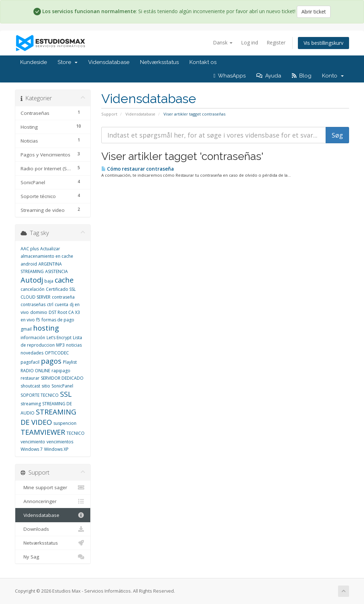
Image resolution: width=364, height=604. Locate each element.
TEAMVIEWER (43, 432)
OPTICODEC (57, 353)
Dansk (223, 42)
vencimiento (33, 442)
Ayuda (269, 76)
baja (49, 281)
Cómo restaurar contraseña (138, 169)
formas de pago (58, 320)
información (33, 338)
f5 (38, 320)
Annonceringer (53, 501)
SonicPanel (62, 386)
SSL (66, 394)
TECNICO (76, 433)
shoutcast (30, 386)
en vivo (28, 320)
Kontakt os (203, 62)
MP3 (60, 345)
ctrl (50, 304)
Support (109, 114)
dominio (39, 312)
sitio (46, 386)
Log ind (250, 42)
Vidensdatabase (109, 62)
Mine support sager (53, 487)
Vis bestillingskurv (323, 43)
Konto (333, 76)
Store (68, 62)
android (29, 264)
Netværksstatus (159, 62)
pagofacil (30, 362)
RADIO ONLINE (35, 371)
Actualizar (50, 249)
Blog (302, 76)
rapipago (61, 371)
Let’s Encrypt (59, 338)
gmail (26, 329)
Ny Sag (53, 557)
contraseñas (33, 304)
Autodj (32, 280)
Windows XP (56, 449)
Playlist (70, 362)
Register (276, 42)
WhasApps (230, 76)
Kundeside (34, 62)
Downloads (53, 529)
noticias (74, 345)
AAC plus (30, 249)
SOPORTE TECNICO (40, 395)
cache (64, 280)
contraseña (63, 297)
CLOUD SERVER (36, 297)
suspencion (65, 423)
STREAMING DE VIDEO (49, 417)
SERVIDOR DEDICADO (62, 378)
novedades (32, 353)
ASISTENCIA (57, 271)
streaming (31, 404)
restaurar (30, 378)
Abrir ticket (314, 12)
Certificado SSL (61, 289)
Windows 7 (32, 449)
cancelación (33, 289)
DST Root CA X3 (64, 312)
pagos (51, 361)
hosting (46, 328)
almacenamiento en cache (47, 256)
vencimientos (60, 442)
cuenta (61, 304)
